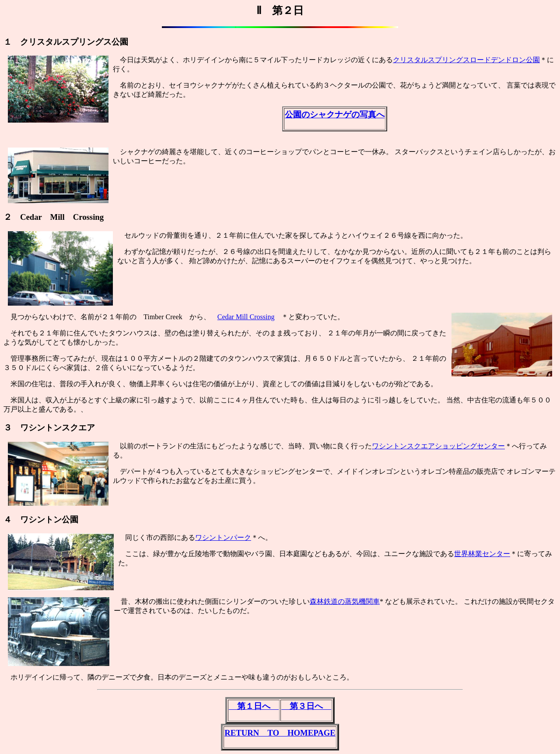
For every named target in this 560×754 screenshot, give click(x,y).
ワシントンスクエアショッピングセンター (438, 446)
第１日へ (254, 706)
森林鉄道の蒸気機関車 (345, 601)
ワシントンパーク (223, 537)
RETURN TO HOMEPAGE (280, 733)
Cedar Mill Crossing (246, 317)
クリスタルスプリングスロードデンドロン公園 (466, 60)
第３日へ (306, 706)
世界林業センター (482, 554)
